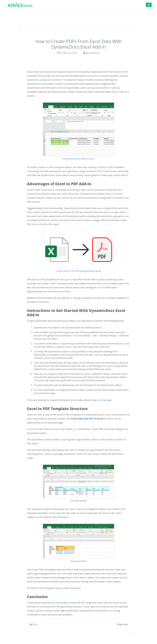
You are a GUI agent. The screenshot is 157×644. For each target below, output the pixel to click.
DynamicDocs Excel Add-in (41, 84)
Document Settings (78, 501)
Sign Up (33, 624)
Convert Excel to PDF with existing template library (79, 271)
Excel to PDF (106, 167)
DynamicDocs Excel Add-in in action (78, 159)
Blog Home (123, 624)
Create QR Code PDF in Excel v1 (88, 419)
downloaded (74, 328)
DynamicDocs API (67, 72)
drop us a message (101, 400)
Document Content (78, 561)
